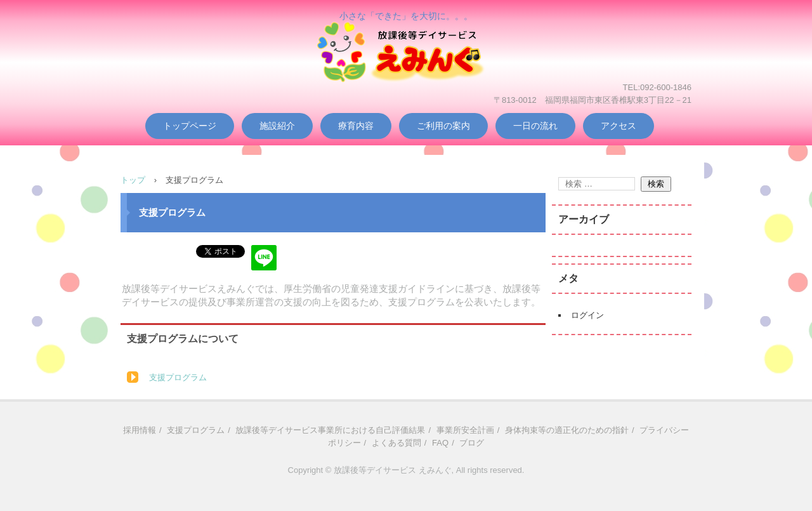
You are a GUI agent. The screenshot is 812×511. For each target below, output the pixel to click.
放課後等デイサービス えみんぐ (406, 71)
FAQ (440, 443)
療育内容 (356, 126)
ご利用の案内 (443, 126)
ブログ (472, 443)
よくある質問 (396, 443)
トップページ (190, 126)
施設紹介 (277, 126)
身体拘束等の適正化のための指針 (567, 430)
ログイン (587, 315)
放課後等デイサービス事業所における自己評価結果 (330, 430)
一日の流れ (535, 126)
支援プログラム (178, 377)
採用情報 (140, 430)
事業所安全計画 (465, 430)
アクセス (619, 126)
